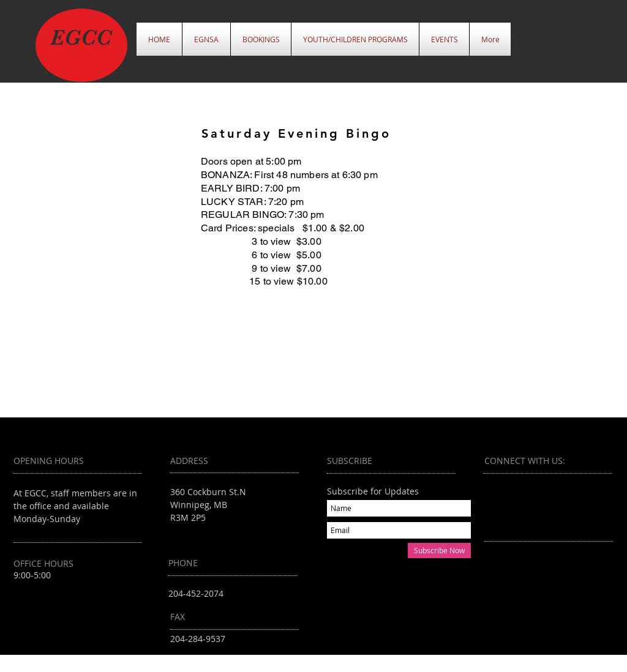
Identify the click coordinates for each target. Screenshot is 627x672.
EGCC (81, 37)
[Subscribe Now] (439, 551)
